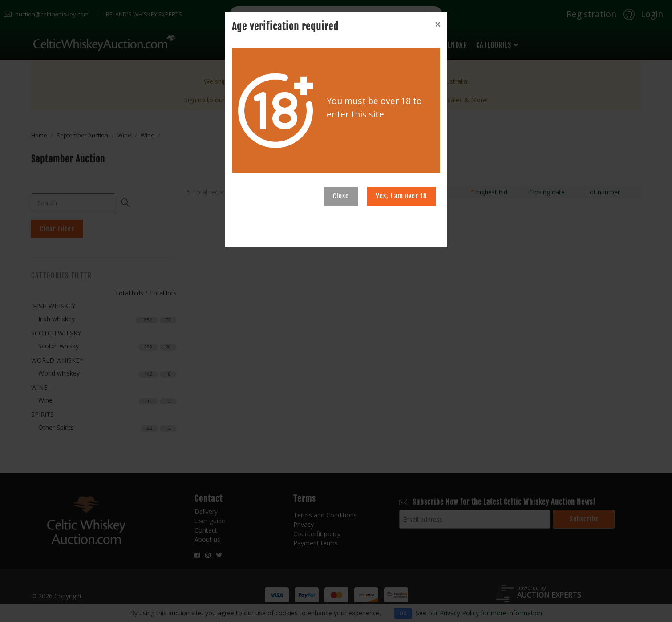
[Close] (437, 24)
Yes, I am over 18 (402, 196)
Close (341, 196)
